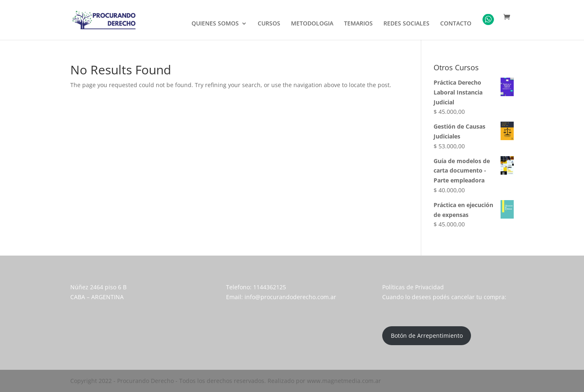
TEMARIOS (358, 24)
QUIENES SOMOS (215, 24)
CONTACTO (456, 24)
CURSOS (269, 24)
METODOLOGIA (312, 24)
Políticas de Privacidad (413, 287)
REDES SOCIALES (406, 24)
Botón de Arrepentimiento (427, 336)
